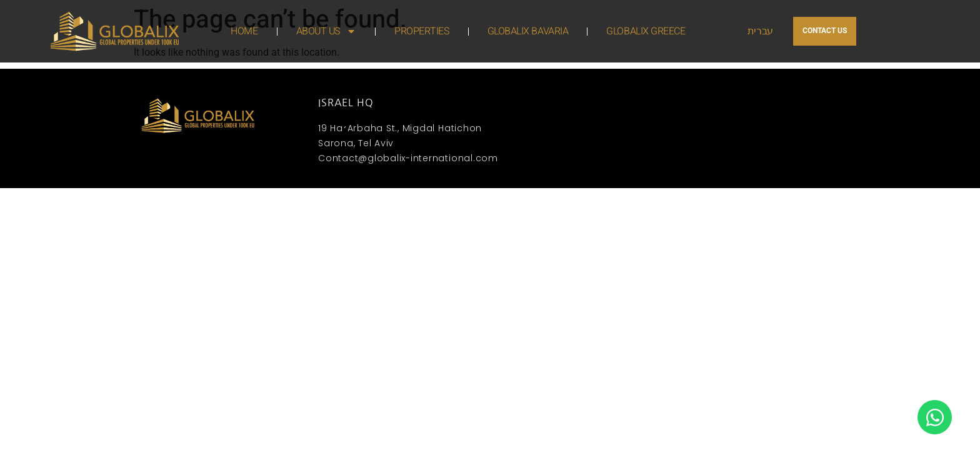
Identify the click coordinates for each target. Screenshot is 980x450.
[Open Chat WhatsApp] (935, 417)
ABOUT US (326, 31)
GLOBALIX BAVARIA (528, 31)
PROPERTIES (422, 31)
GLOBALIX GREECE (646, 31)
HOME (244, 31)
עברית (760, 31)
